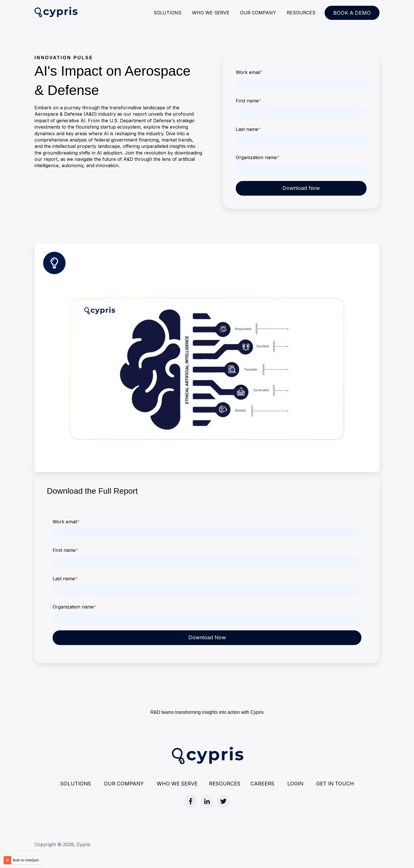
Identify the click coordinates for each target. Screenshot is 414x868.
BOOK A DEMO (352, 13)
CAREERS (262, 784)
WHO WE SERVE (211, 13)
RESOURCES (301, 13)
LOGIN (295, 784)
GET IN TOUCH (335, 784)
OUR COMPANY (258, 13)
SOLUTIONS (167, 13)
